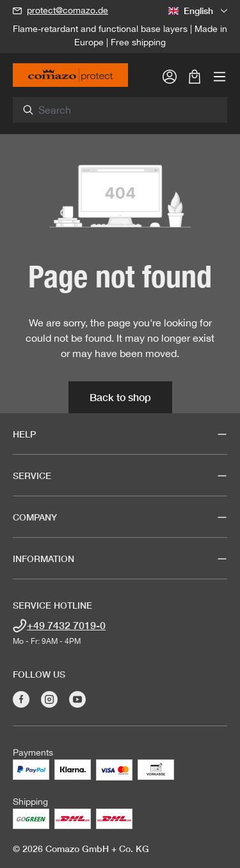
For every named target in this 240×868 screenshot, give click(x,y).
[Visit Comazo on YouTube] (77, 699)
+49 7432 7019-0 (66, 625)
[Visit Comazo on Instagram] (49, 699)
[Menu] (220, 76)
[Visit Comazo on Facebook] (21, 699)
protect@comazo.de (68, 10)
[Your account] (170, 76)
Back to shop (120, 397)
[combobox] (127, 110)
